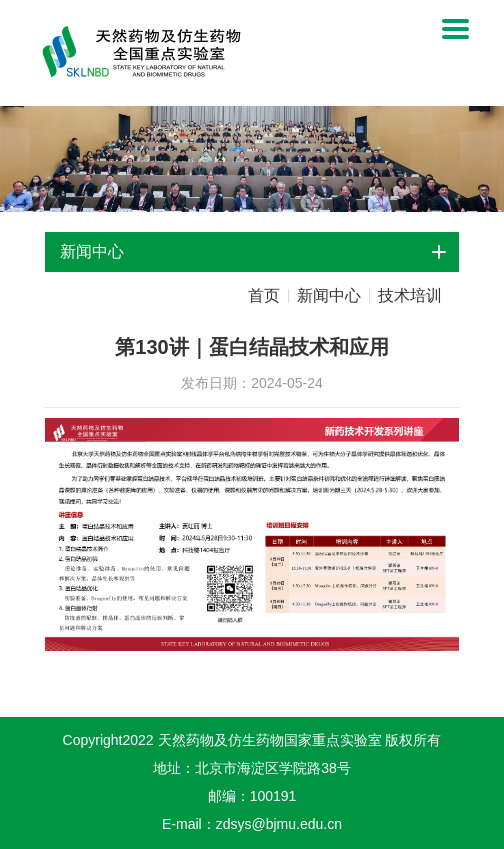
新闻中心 (329, 296)
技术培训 (410, 296)
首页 (264, 296)
